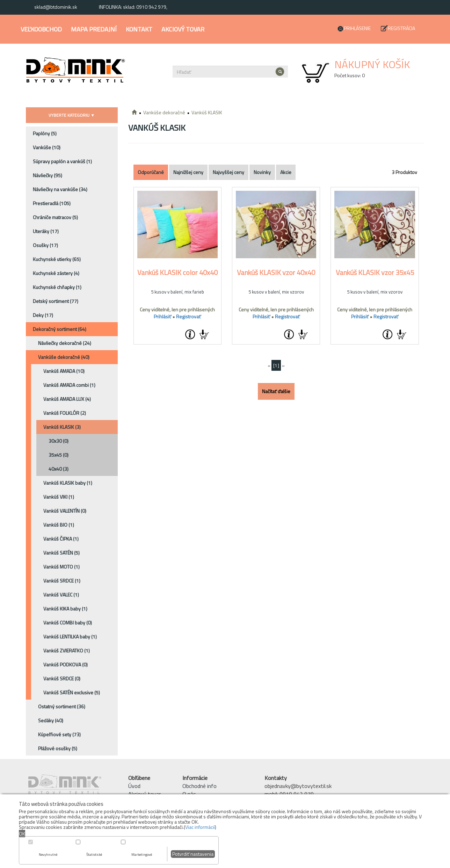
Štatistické (94, 855)
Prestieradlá (52, 203)
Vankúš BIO (59, 525)
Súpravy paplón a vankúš (62, 161)
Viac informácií (200, 827)
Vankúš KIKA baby (65, 609)
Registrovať (188, 316)
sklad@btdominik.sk (56, 7)
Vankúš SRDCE (62, 581)
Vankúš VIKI (59, 497)
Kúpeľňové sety (59, 734)
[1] (276, 365)
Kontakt (139, 29)
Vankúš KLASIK (62, 427)
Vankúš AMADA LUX (67, 399)
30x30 (59, 441)
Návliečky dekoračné (65, 343)
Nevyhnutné (48, 855)
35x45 (59, 455)
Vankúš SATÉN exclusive (72, 692)
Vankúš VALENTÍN (65, 511)
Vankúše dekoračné (64, 357)
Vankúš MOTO (61, 567)
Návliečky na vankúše (60, 189)
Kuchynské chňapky (57, 287)
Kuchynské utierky (57, 259)
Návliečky (48, 175)
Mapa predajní (94, 29)
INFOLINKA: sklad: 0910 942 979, (133, 7)
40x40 (59, 469)
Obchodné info (199, 786)
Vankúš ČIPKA (61, 539)
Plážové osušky (58, 748)
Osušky (45, 245)
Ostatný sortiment (62, 706)
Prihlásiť (162, 316)
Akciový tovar (183, 29)
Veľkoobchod (41, 29)
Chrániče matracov (55, 217)
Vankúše (47, 147)
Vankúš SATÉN (61, 553)
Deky (43, 315)
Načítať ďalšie (276, 391)
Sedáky (51, 720)
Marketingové (142, 855)
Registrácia (401, 28)
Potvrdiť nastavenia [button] (193, 854)
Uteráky (46, 231)
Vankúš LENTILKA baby (70, 636)
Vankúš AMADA (64, 371)
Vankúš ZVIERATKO (67, 650)
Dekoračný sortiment (60, 329)
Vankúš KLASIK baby (68, 483)
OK (22, 834)
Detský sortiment (56, 301)
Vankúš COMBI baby (68, 623)
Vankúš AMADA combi (69, 385)
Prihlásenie (357, 28)
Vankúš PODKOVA (66, 664)
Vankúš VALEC (61, 595)
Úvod (134, 786)
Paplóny (45, 133)
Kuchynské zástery (56, 273)
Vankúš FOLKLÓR (65, 413)
